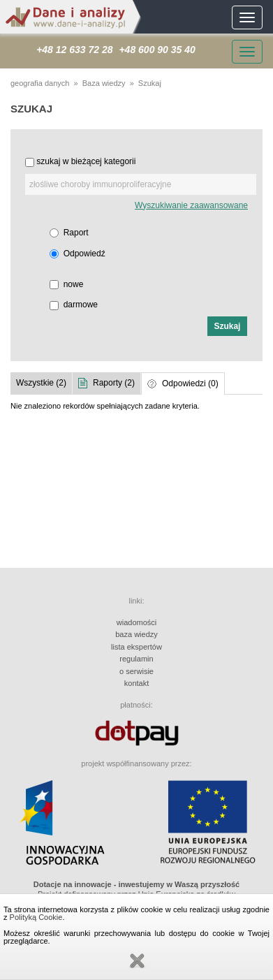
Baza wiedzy (104, 83)
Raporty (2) (114, 383)
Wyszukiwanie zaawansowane (191, 205)
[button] (227, 326)
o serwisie (136, 671)
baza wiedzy (136, 634)
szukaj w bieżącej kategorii (86, 161)
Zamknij (137, 961)
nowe (74, 284)
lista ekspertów (136, 647)
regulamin (136, 659)
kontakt (136, 683)
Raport (76, 233)
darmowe (81, 305)
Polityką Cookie (36, 917)
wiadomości (136, 622)
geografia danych (40, 83)
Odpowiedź (84, 254)
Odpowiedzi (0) (190, 383)
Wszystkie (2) (41, 383)
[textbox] (141, 184)
